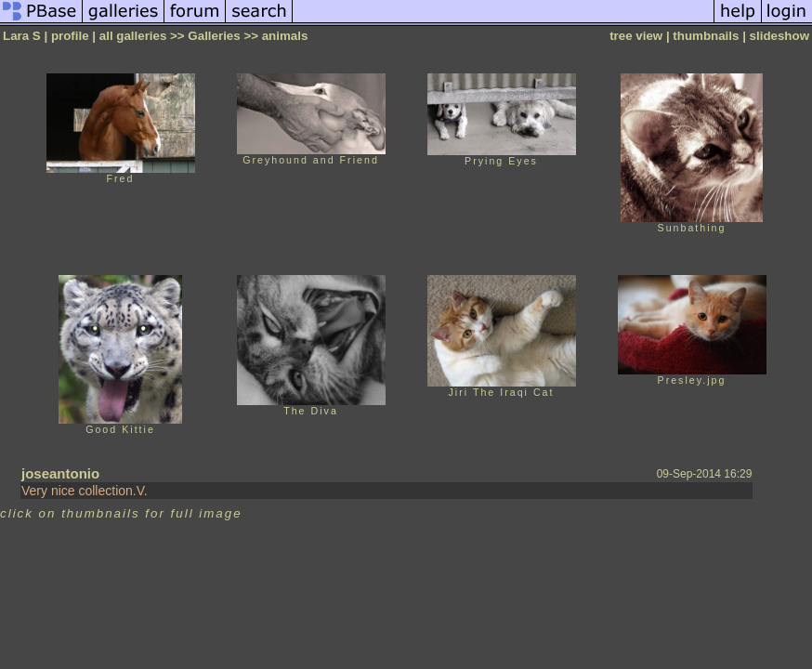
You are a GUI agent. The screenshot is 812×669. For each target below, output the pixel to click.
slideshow (779, 36)
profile (70, 36)
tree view (636, 36)
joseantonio (60, 473)
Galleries (214, 36)
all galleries (133, 36)
